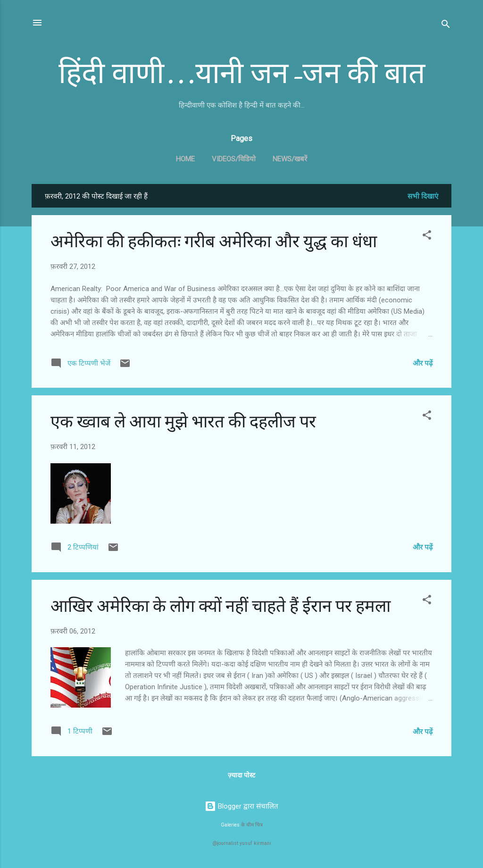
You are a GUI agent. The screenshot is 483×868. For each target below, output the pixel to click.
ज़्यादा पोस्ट (241, 775)
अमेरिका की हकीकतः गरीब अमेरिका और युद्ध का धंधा (214, 242)
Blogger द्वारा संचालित (241, 806)
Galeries (230, 825)
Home (185, 159)
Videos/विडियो (234, 159)
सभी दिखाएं (423, 196)
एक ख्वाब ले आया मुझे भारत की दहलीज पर (183, 422)
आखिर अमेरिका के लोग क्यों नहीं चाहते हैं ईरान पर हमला (221, 606)
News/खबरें (290, 159)
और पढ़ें (423, 363)
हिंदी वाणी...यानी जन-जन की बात (242, 74)
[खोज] (446, 26)
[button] (427, 237)
